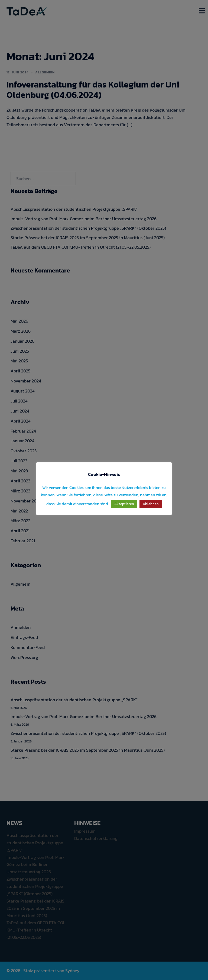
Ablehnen (151, 504)
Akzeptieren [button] (124, 504)
